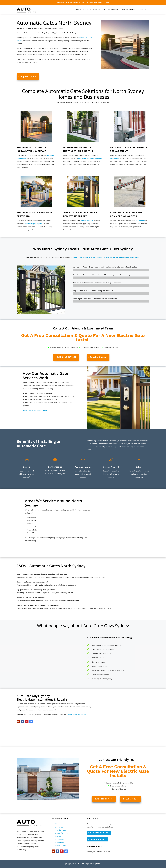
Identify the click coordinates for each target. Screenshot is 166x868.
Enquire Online (28, 77)
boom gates (140, 221)
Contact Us (141, 10)
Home (79, 10)
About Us (87, 10)
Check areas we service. (77, 715)
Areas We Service (128, 10)
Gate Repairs (113, 10)
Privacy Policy (61, 845)
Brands (58, 836)
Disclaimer (60, 842)
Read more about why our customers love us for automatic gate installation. (106, 257)
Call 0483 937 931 (66, 357)
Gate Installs (98, 10)
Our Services (61, 830)
